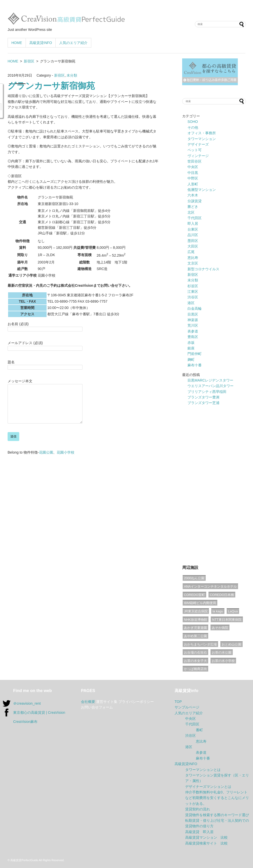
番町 (199, 730)
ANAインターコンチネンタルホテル (210, 586)
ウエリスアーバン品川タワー (210, 386)
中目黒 (193, 173)
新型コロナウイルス (203, 269)
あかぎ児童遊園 (195, 628)
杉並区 (193, 286)
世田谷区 (195, 161)
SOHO (193, 122)
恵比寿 (193, 258)
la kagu (218, 611)
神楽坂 (193, 320)
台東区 (193, 229)
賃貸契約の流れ (198, 809)
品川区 (193, 235)
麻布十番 (195, 365)
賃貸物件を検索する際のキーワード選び (217, 815)
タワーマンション (202, 139)
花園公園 (46, 460)
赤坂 (191, 343)
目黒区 (193, 314)
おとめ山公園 (231, 644)
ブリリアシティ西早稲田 (207, 392)
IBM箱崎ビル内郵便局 (200, 603)
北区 (191, 212)
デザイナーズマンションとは (208, 787)
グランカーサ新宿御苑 (51, 87)
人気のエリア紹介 (73, 43)
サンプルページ (187, 707)
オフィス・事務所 (202, 133)
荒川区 (193, 325)
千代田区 (195, 218)
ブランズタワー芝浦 (203, 403)
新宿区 (29, 61)
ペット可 (195, 150)
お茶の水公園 (222, 652)
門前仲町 (195, 354)
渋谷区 (193, 297)
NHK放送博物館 (196, 620)
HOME (17, 43)
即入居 (193, 224)
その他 (193, 127)
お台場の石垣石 (195, 652)
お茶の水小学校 (223, 661)
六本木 (193, 195)
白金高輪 (195, 308)
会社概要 (88, 702)
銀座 (191, 348)
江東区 (193, 292)
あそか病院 (220, 628)
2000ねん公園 (194, 578)
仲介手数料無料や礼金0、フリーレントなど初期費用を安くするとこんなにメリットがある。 (217, 798)
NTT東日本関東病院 (227, 620)
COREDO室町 (194, 595)
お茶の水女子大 (195, 661)
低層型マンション (202, 190)
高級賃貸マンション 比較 (206, 837)
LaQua (233, 611)
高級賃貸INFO (41, 43)
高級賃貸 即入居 (199, 832)
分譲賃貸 (195, 201)
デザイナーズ (198, 144)
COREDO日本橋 (222, 595)
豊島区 (193, 337)
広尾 (191, 252)
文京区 (193, 263)
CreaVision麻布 (25, 722)
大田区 (193, 246)
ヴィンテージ (198, 156)
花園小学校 (66, 460)
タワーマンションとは (203, 770)
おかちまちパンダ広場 (200, 644)
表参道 (193, 331)
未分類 (72, 75)
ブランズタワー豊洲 (203, 397)
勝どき (193, 207)
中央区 (193, 167)
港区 (191, 303)
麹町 (191, 360)
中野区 (193, 178)
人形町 (193, 184)
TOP (178, 702)
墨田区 (193, 241)
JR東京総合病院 (196, 611)
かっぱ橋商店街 (195, 669)
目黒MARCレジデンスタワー (210, 380)
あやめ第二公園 (195, 636)
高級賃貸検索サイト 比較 (206, 843)
